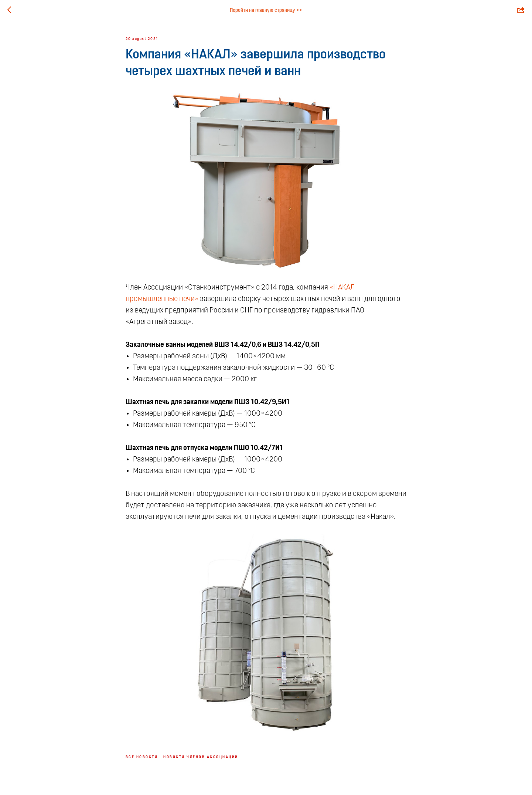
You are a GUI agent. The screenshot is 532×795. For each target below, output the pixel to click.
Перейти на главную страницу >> (266, 11)
